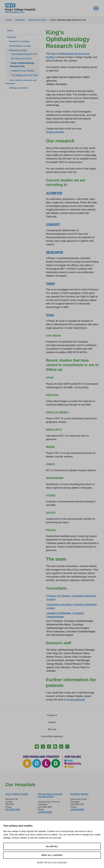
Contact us (52, 715)
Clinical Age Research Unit (24, 54)
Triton (50, 315)
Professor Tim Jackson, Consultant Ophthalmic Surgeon (71, 598)
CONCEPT (53, 224)
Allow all (52, 846)
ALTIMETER (54, 193)
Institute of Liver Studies (23, 71)
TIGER (50, 283)
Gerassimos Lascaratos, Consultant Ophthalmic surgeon (72, 606)
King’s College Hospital (17, 794)
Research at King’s (18, 50)
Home (10, 31)
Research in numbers (19, 41)
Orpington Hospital (79, 794)
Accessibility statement (52, 736)
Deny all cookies (52, 855)
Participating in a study (20, 46)
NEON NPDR (55, 252)
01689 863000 (45, 812)
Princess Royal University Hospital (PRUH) (50, 795)
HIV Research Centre (21, 59)
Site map (52, 729)
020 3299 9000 (13, 810)
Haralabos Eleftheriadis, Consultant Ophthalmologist (65, 615)
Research (12, 37)
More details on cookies (52, 863)
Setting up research (18, 88)
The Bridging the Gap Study (24, 75)
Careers (52, 722)
